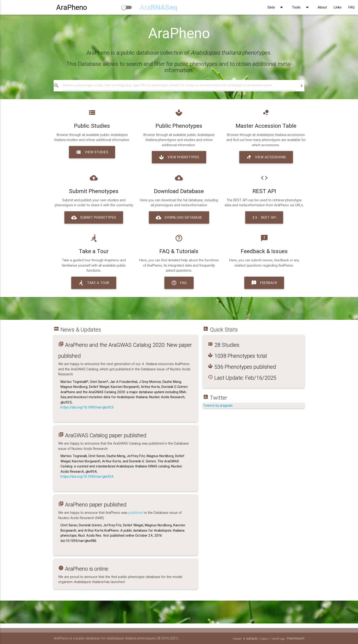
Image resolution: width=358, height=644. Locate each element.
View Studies (92, 152)
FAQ (351, 7)
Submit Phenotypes (94, 217)
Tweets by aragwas (218, 405)
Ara (159, 7)
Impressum (296, 638)
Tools (301, 7)
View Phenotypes (179, 157)
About (322, 7)
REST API (264, 217)
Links (338, 7)
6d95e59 (252, 639)
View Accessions (266, 157)
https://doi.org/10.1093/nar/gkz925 (87, 407)
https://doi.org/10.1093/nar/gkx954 (87, 476)
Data (276, 7)
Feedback (264, 283)
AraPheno (72, 7)
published (136, 513)
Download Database (179, 217)
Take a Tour (94, 283)
